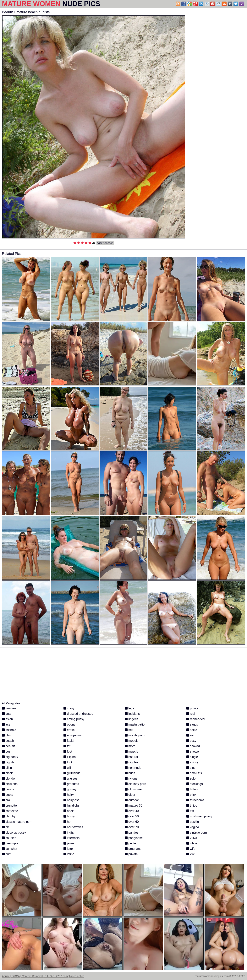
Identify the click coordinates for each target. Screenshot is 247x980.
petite (130, 843)
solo (191, 779)
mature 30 (134, 806)
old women (134, 789)
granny (70, 789)
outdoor (132, 800)
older (130, 795)
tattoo (192, 789)
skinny (193, 762)
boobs (8, 789)
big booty (10, 757)
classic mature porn (17, 822)
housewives (73, 827)
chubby (9, 816)
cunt (7, 854)
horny (69, 816)
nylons (131, 779)
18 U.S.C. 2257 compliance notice (64, 976)
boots (8, 795)
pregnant (133, 849)
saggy (192, 724)
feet (68, 751)
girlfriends (72, 773)
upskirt (193, 822)
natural (131, 757)
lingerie (132, 719)
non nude (133, 768)
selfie (192, 730)
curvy (69, 708)
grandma (71, 784)
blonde (8, 779)
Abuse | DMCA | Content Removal (22, 976)
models (132, 741)
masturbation (136, 724)
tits (190, 811)
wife (191, 849)
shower (193, 751)
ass (6, 724)
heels (69, 811)
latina (69, 854)
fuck (68, 762)
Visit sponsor (105, 243)
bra (6, 800)
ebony (69, 724)
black (7, 773)
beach (8, 741)
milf (129, 730)
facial (69, 741)
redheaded (196, 719)
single (192, 757)
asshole (9, 730)
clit (6, 827)
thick (191, 795)
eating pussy (74, 719)
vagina (193, 827)
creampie (10, 843)
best (7, 751)
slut (191, 768)
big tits (8, 762)
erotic (69, 730)
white (192, 843)
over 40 (132, 811)
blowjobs (10, 784)
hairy (69, 795)
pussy (192, 708)
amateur (9, 708)
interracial (72, 838)
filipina (70, 757)
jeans (69, 843)
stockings (195, 784)
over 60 (132, 822)
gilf (67, 768)
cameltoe (10, 811)
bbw (7, 735)
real (191, 714)
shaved (193, 746)
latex (69, 849)
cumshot (10, 849)
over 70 (132, 827)
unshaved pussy (199, 816)
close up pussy (14, 833)
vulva (192, 838)
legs (129, 708)
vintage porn (197, 833)
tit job (192, 806)
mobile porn (135, 735)
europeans (73, 735)
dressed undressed (78, 714)
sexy (191, 741)
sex (191, 735)
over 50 (132, 816)
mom (130, 746)
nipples (132, 762)
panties (132, 833)
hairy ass (71, 800)
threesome (195, 800)
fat (67, 746)
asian (7, 719)
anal (7, 714)
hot (67, 822)
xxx (190, 854)
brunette (9, 806)
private (131, 854)
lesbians (132, 714)
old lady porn (135, 784)
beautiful (10, 746)
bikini (7, 768)
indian (69, 833)
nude (130, 773)
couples (9, 838)
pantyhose (134, 838)
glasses (71, 779)
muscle (132, 751)
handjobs (71, 806)
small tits (194, 773)
